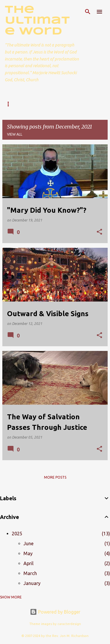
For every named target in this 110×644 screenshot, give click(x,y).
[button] (99, 232)
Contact (64, 104)
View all (15, 134)
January (32, 583)
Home (10, 104)
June (28, 543)
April (28, 563)
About (35, 104)
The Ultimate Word (37, 21)
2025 (17, 534)
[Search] (88, 12)
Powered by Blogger (55, 612)
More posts (55, 477)
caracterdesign (69, 624)
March (30, 573)
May (28, 553)
